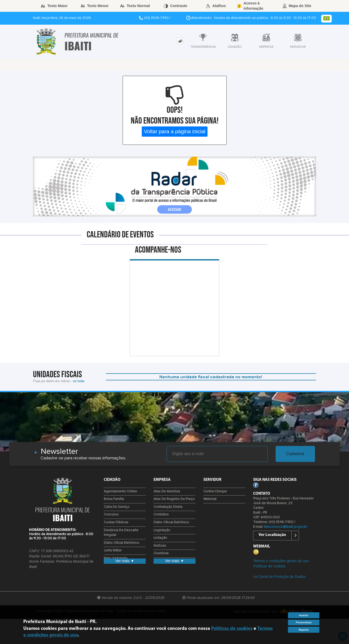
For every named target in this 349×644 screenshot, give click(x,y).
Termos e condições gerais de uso (281, 561)
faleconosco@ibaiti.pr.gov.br (285, 527)
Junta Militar (113, 550)
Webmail (210, 499)
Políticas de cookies (269, 566)
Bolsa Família (114, 499)
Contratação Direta (168, 507)
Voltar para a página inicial (175, 131)
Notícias (160, 546)
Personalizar (304, 622)
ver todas (79, 381)
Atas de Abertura (167, 491)
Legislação (162, 530)
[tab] (180, 41)
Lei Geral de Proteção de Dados (279, 577)
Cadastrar (295, 454)
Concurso (111, 515)
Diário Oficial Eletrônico (122, 543)
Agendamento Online (120, 491)
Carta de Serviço (117, 507)
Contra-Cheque (215, 491)
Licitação (160, 538)
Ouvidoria (161, 553)
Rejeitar (304, 630)
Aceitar (304, 615)
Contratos (161, 515)
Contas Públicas (116, 522)
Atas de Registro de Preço (174, 499)
